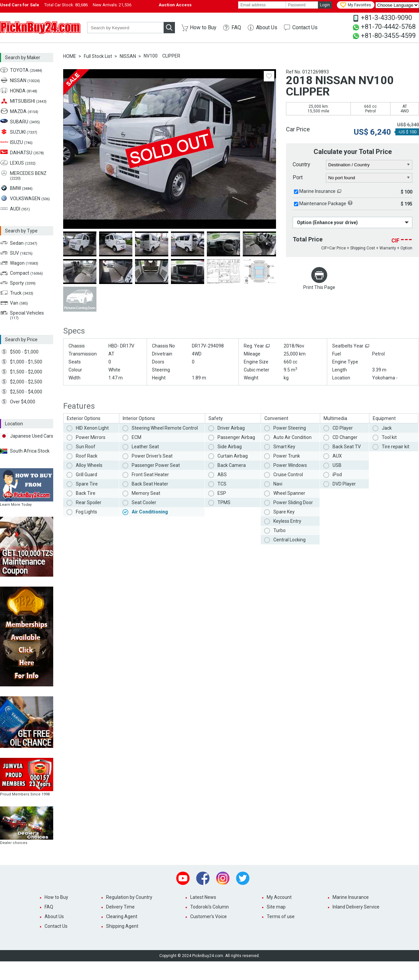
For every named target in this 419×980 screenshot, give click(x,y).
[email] (262, 5)
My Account (279, 897)
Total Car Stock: (66, 5)
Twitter (243, 878)
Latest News (203, 897)
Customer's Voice (209, 916)
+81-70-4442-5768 (388, 27)
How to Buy (203, 27)
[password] (302, 5)
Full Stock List (98, 56)
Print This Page (319, 287)
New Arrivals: (112, 5)
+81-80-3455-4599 (388, 36)
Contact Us (305, 27)
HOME (70, 56)
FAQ (236, 27)
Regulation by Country (129, 897)
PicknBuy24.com (40, 28)
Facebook (203, 878)
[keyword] (125, 28)
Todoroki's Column (209, 907)
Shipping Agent (122, 926)
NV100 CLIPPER (162, 56)
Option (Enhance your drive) (327, 222)
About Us (267, 27)
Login (325, 5)
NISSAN (128, 56)
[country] (369, 165)
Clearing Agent (122, 916)
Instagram (223, 878)
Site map (276, 907)
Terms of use (281, 916)
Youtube (183, 878)
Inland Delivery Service (356, 907)
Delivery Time (120, 907)
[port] (369, 178)
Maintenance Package (323, 204)
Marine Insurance (317, 191)
